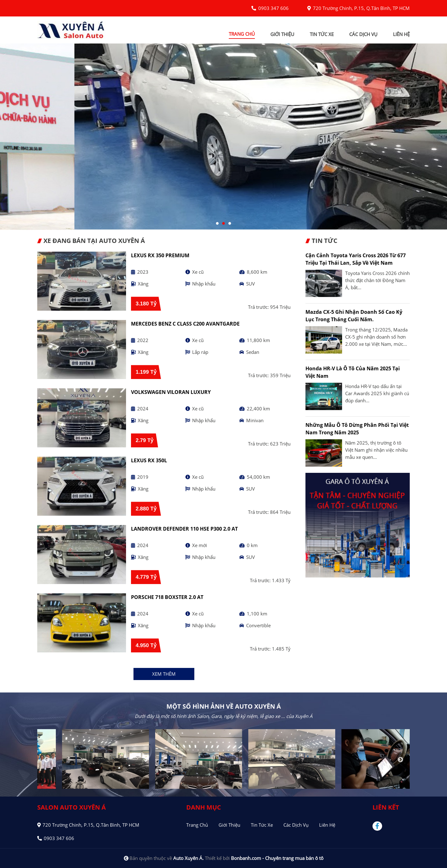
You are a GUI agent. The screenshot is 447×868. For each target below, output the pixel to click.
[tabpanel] (223, 137)
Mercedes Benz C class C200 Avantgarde (185, 324)
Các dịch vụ (296, 825)
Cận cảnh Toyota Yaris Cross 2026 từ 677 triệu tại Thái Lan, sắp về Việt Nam (356, 259)
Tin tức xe (262, 825)
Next (400, 760)
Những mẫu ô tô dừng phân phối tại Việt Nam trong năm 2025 (357, 429)
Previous (47, 760)
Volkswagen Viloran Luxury (171, 392)
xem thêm (164, 674)
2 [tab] (223, 224)
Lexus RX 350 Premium (160, 255)
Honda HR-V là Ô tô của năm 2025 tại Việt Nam (353, 372)
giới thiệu (282, 34)
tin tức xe (322, 34)
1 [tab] (217, 224)
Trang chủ (197, 825)
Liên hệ (327, 825)
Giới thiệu (229, 825)
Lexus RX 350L (149, 460)
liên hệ (401, 34)
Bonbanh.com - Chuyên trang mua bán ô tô (277, 858)
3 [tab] (230, 224)
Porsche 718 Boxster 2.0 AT (167, 597)
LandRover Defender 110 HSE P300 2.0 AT (184, 529)
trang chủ (242, 34)
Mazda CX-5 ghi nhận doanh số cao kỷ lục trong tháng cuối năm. (354, 316)
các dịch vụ (363, 34)
